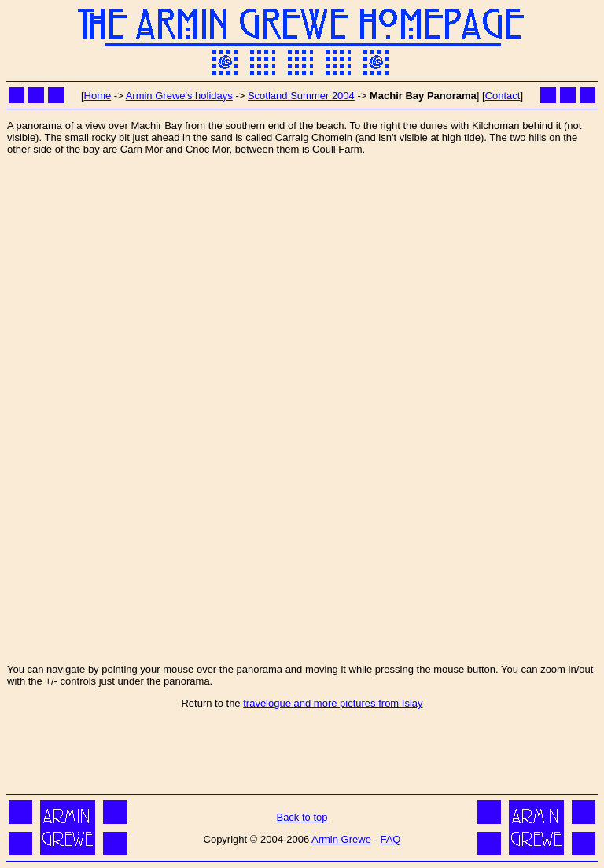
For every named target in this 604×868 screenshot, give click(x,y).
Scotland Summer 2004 (301, 96)
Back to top (302, 817)
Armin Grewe (341, 839)
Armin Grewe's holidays (179, 96)
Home (98, 96)
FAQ (390, 839)
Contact (503, 96)
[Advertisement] (302, 755)
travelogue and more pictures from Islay (333, 703)
